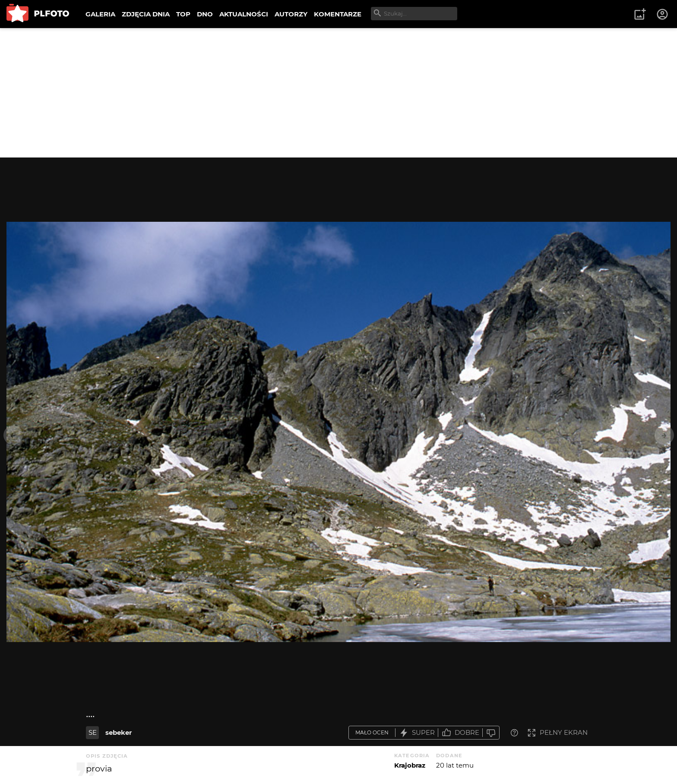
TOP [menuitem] (183, 14)
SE (93, 732)
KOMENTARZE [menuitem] (338, 14)
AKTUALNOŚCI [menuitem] (244, 14)
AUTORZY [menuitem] (291, 14)
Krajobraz (410, 765)
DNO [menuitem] (205, 14)
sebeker (119, 732)
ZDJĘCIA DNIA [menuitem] (146, 14)
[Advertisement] (338, 93)
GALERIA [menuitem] (100, 14)
